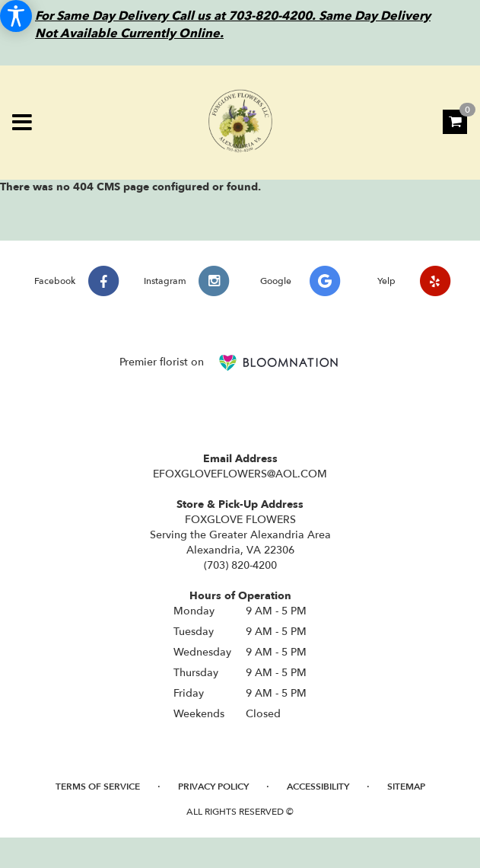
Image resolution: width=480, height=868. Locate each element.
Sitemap (406, 787)
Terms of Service (98, 787)
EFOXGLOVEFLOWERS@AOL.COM (240, 474)
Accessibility (318, 787)
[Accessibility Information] (16, 16)
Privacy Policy (213, 787)
